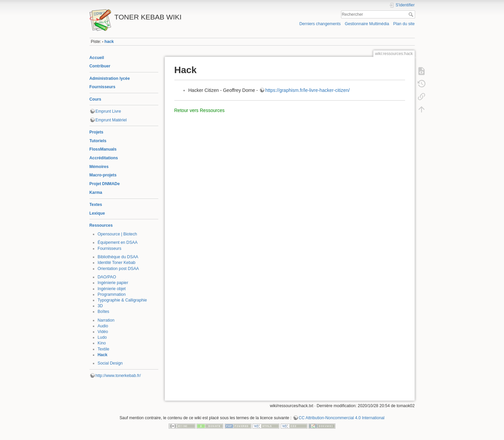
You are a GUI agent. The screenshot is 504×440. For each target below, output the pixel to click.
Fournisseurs (103, 87)
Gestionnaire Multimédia (367, 24)
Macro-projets (103, 175)
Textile (103, 349)
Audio (103, 326)
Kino (102, 343)
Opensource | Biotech (117, 234)
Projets (97, 132)
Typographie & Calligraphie (122, 300)
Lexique (97, 213)
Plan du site (404, 24)
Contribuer (100, 66)
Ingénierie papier (113, 283)
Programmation (112, 294)
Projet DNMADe (105, 184)
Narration (106, 320)
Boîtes (103, 312)
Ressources (101, 225)
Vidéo (103, 332)
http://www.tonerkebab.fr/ (118, 376)
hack (109, 42)
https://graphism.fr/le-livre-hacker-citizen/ (307, 90)
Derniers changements (320, 24)
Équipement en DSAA (118, 242)
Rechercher (412, 14)
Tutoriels (98, 141)
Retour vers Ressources (200, 110)
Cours (95, 99)
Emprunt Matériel (111, 120)
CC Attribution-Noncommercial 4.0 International (342, 418)
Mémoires (99, 167)
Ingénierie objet (112, 289)
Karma (96, 192)
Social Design (110, 363)
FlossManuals (103, 149)
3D (100, 306)
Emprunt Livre (108, 111)
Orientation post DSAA (118, 269)
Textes (96, 205)
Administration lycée (110, 78)
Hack (102, 355)
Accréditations (104, 158)
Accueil (97, 58)
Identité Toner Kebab (117, 263)
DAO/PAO (107, 277)
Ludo (102, 337)
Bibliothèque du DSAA (118, 257)
